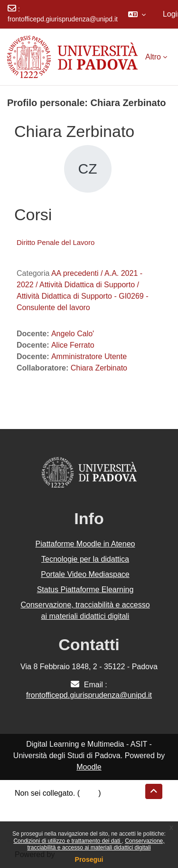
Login (89, 793)
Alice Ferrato (73, 345)
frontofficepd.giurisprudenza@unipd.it (63, 19)
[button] (137, 14)
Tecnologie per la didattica (85, 559)
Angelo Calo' (73, 334)
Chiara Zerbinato (99, 368)
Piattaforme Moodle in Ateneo (85, 544)
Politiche (29, 816)
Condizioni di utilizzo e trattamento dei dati (67, 841)
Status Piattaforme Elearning (85, 590)
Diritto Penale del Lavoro (56, 242)
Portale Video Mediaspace (85, 574)
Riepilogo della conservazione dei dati (79, 805)
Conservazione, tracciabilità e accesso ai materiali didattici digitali (96, 844)
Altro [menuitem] (153, 57)
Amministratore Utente (89, 356)
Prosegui (89, 859)
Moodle (89, 767)
